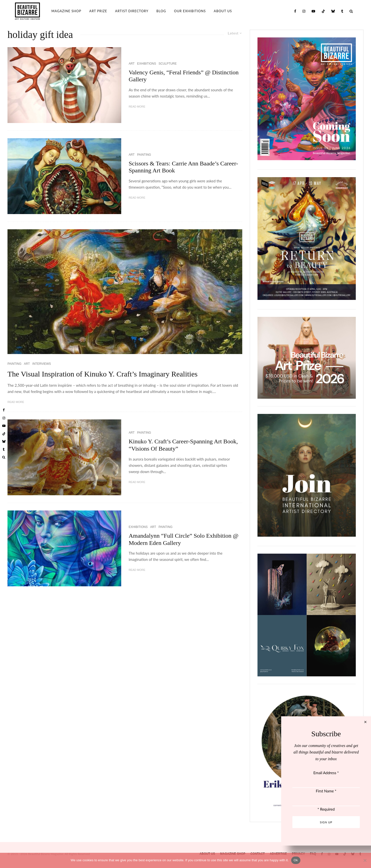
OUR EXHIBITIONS (190, 11)
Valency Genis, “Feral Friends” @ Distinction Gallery (184, 76)
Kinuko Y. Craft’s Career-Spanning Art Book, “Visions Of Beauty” (183, 445)
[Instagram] (304, 11)
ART (132, 64)
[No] (365, 860)
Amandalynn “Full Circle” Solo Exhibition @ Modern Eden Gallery (184, 539)
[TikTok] (323, 11)
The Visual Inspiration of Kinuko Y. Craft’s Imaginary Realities (103, 374)
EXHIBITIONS (146, 64)
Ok (296, 860)
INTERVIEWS (42, 364)
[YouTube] (313, 11)
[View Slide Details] (307, 358)
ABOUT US (223, 11)
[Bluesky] (333, 11)
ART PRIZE (98, 11)
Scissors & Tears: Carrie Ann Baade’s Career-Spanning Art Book (184, 167)
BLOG (161, 11)
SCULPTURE (168, 64)
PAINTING (144, 155)
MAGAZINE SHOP (66, 11)
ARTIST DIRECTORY (132, 11)
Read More (137, 107)
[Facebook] (295, 11)
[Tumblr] (342, 11)
